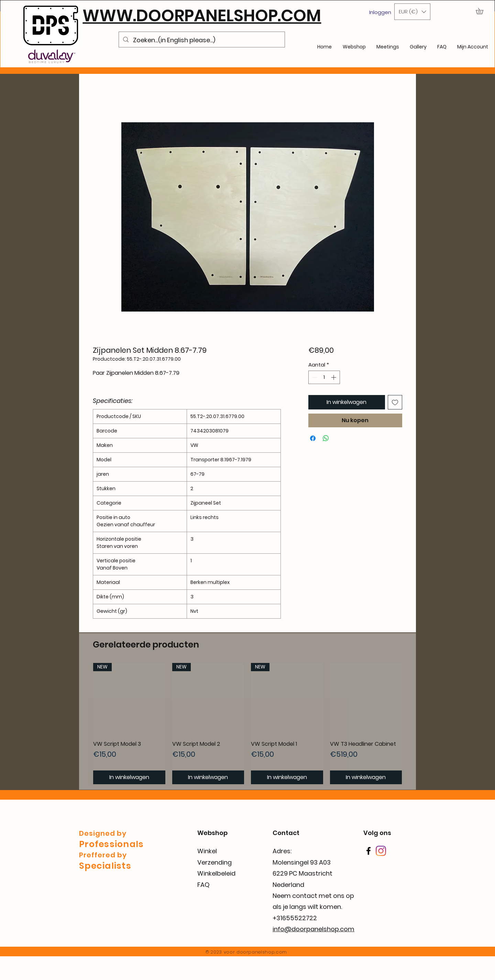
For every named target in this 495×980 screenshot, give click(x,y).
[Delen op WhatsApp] (326, 438)
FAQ (203, 885)
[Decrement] (314, 377)
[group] (247, 724)
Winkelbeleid (216, 873)
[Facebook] (368, 851)
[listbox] (412, 12)
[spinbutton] (324, 377)
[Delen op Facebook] (313, 438)
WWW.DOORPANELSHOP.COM (202, 16)
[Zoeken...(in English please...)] (202, 40)
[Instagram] (381, 851)
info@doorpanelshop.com (313, 929)
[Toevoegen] (395, 402)
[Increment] (334, 377)
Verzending (214, 862)
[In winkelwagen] (129, 777)
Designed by (103, 833)
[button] (412, 12)
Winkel (207, 851)
